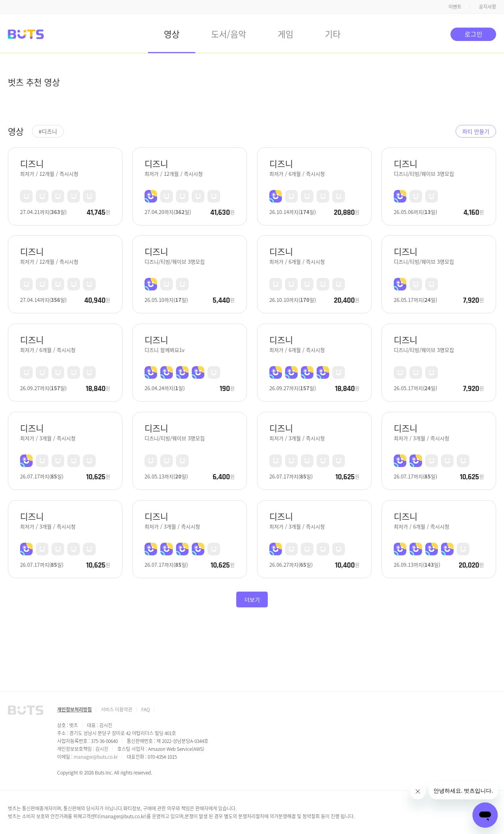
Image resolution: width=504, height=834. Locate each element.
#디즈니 (48, 131)
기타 (333, 34)
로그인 (473, 34)
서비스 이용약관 (117, 709)
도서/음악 (229, 34)
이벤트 (455, 7)
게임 (285, 34)
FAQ (146, 709)
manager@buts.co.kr (96, 757)
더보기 (252, 599)
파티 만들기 (476, 131)
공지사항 (487, 7)
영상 (172, 34)
